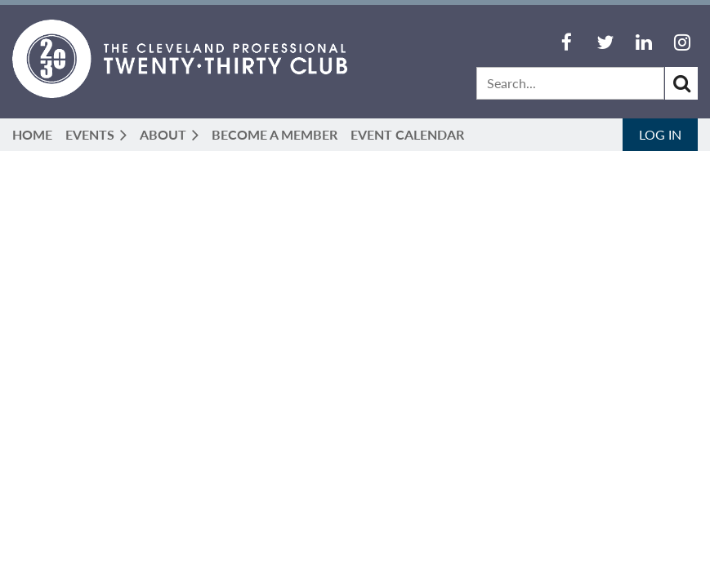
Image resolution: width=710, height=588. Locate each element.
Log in (660, 134)
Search (681, 83)
